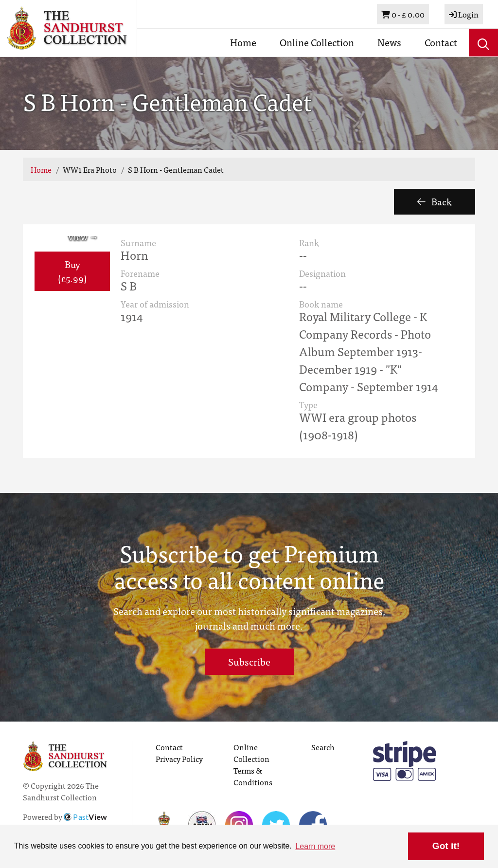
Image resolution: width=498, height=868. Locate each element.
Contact (441, 42)
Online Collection (317, 42)
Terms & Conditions (253, 776)
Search (323, 747)
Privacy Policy (179, 759)
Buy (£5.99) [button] (72, 271)
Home (243, 42)
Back (435, 201)
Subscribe (249, 661)
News (389, 42)
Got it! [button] (446, 846)
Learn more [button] (315, 846)
